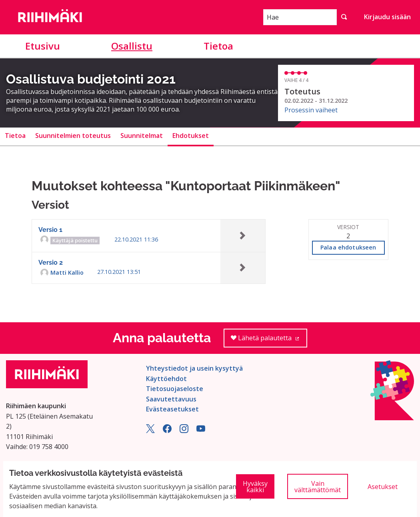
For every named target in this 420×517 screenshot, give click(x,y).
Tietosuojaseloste (175, 389)
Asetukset (383, 487)
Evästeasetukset (172, 409)
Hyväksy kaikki (255, 487)
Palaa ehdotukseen (348, 247)
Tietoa (218, 46)
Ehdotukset (191, 136)
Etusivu (43, 46)
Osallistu (132, 46)
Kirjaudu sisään (387, 17)
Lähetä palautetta (269, 340)
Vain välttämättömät (318, 487)
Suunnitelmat (142, 136)
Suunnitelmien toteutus (73, 136)
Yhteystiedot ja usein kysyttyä (194, 368)
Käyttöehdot (166, 379)
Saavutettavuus (171, 399)
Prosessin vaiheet (311, 110)
